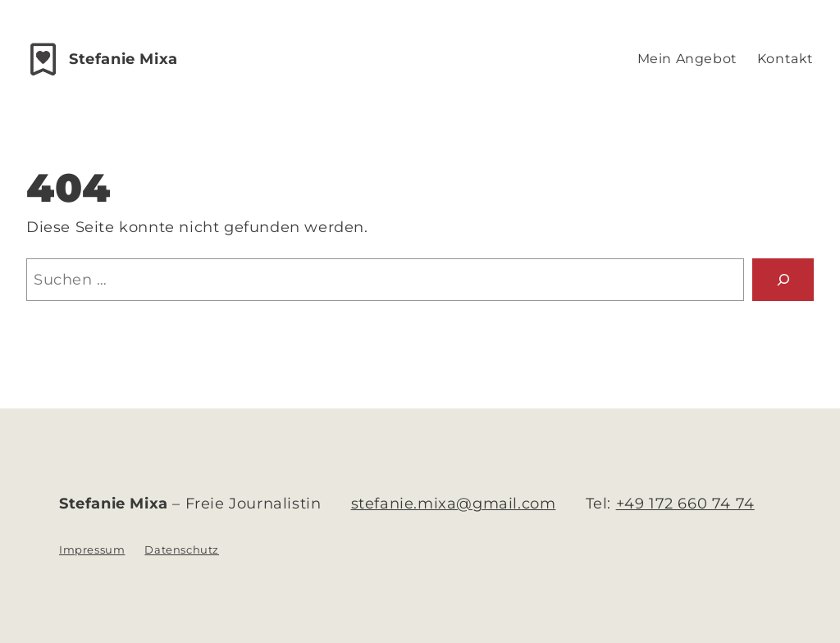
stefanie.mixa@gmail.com (454, 503)
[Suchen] (783, 279)
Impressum (92, 550)
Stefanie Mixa (123, 59)
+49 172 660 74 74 (685, 503)
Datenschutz (182, 550)
